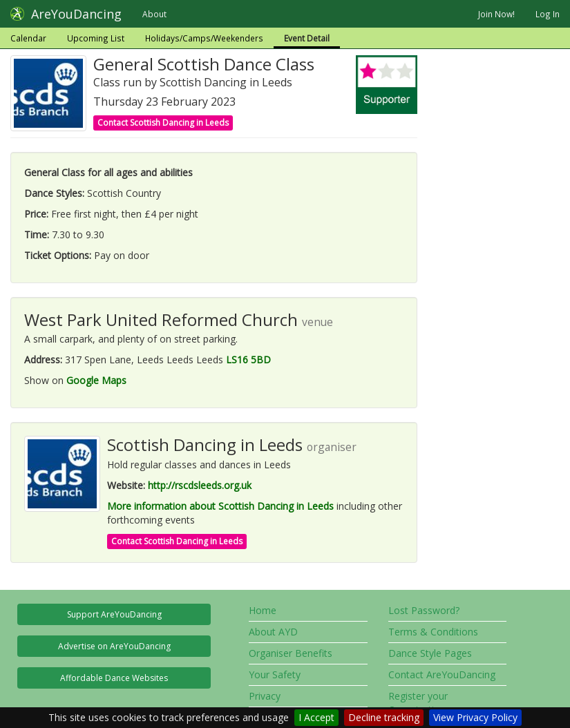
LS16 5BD (248, 360)
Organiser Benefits (291, 653)
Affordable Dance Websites (114, 678)
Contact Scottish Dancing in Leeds (163, 123)
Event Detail (307, 38)
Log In (548, 14)
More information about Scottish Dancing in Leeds (220, 506)
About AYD (273, 632)
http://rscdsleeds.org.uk (200, 485)
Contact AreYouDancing (442, 674)
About (154, 14)
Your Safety (275, 674)
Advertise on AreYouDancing (114, 646)
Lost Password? (424, 610)
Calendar (28, 38)
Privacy (265, 696)
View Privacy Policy (475, 717)
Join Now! (496, 14)
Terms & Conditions (433, 632)
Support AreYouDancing (114, 614)
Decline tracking (384, 717)
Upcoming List (96, 38)
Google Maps (96, 380)
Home (263, 610)
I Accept (316, 717)
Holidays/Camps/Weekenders (204, 38)
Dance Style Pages (430, 653)
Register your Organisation (418, 703)
